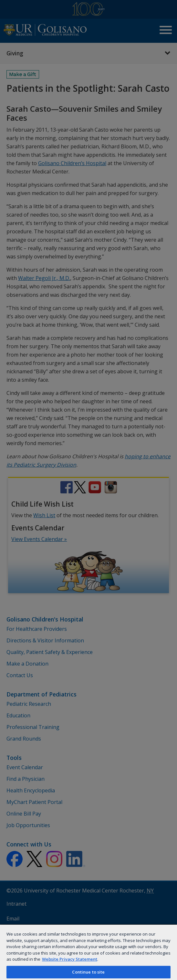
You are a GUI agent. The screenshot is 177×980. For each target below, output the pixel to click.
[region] (88, 952)
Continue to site (88, 972)
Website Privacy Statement (70, 959)
